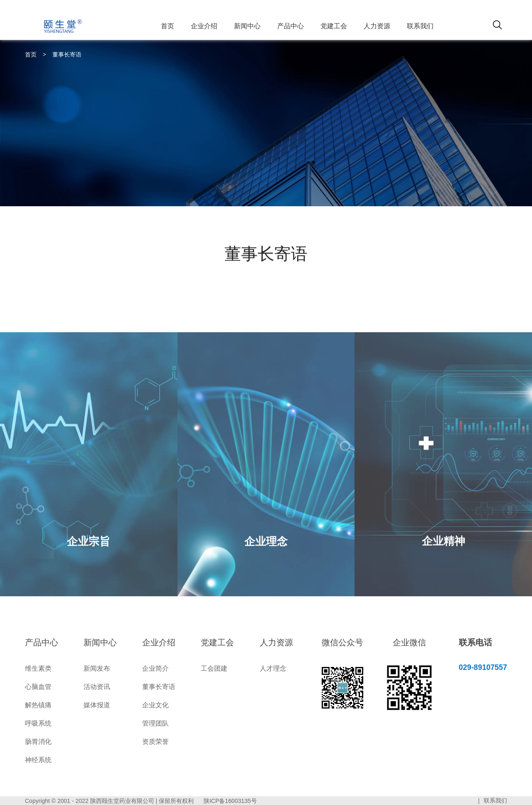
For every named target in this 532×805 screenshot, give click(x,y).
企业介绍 (204, 26)
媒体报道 (97, 705)
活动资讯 (97, 687)
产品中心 (291, 26)
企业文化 (155, 705)
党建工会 (334, 26)
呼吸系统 (38, 723)
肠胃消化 (38, 742)
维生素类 (38, 668)
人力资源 (377, 26)
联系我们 (420, 26)
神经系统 (38, 760)
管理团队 (155, 723)
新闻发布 (97, 668)
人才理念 (273, 668)
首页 (167, 26)
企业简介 (155, 668)
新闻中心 (247, 26)
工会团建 (214, 668)
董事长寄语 (67, 54)
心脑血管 (38, 687)
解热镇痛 (38, 705)
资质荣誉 (155, 742)
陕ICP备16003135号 (230, 801)
